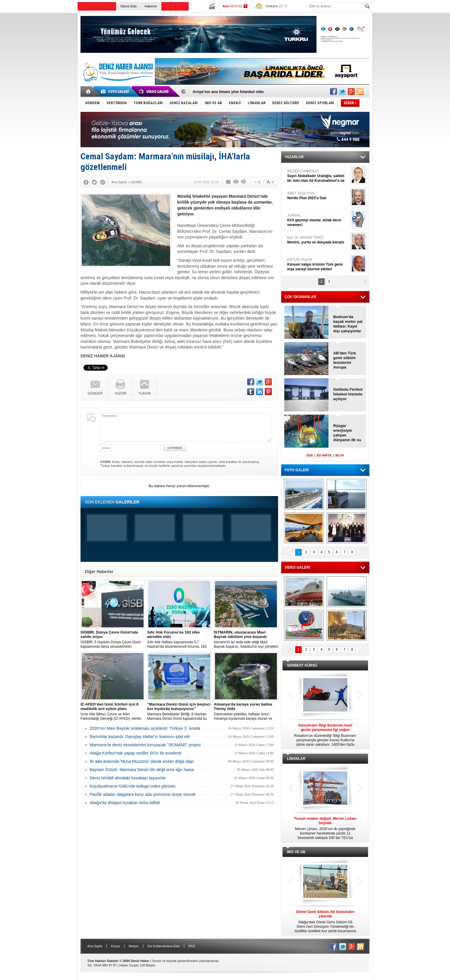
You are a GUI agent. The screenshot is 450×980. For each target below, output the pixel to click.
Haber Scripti (129, 965)
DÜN (310, 455)
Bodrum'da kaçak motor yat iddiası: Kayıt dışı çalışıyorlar (348, 324)
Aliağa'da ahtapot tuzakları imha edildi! (125, 803)
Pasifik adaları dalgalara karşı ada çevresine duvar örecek (143, 794)
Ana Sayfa (95, 946)
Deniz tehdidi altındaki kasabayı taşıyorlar (128, 778)
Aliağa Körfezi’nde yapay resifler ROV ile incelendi (136, 753)
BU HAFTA (324, 455)
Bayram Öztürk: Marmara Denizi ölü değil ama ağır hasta (142, 770)
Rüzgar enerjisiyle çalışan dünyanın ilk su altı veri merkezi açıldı (348, 433)
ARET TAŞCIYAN (318, 196)
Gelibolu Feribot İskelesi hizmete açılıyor (348, 394)
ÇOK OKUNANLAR (300, 297)
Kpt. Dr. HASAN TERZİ (318, 240)
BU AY (340, 455)
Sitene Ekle (129, 6)
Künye (115, 946)
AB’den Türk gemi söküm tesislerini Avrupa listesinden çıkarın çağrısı (346, 360)
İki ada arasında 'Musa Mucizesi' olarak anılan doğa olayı (142, 761)
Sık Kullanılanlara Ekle (164, 946)
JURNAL (318, 220)
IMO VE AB (296, 852)
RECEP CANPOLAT (318, 176)
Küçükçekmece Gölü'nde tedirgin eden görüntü (133, 786)
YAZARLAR (294, 157)
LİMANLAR (296, 759)
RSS (192, 946)
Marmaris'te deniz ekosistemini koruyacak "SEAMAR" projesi (145, 745)
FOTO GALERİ (297, 470)
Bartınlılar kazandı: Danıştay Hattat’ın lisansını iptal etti (140, 737)
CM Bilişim (147, 965)
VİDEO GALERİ (297, 567)
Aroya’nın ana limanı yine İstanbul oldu (228, 92)
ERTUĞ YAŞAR (318, 265)
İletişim (134, 946)
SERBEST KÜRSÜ (302, 665)
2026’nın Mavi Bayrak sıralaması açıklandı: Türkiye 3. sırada (145, 728)
